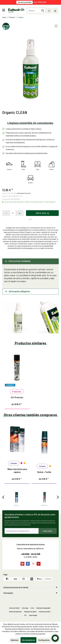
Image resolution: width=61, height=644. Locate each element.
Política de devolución (15, 612)
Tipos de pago (33, 615)
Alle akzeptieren (28, 640)
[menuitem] (5, 11)
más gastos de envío (24, 193)
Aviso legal (25, 608)
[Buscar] (43, 11)
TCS (25, 615)
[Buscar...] (36, 11)
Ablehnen (15, 640)
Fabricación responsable (43, 608)
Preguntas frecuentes (30, 612)
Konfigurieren (44, 640)
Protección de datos (45, 612)
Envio (32, 608)
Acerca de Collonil (14, 608)
